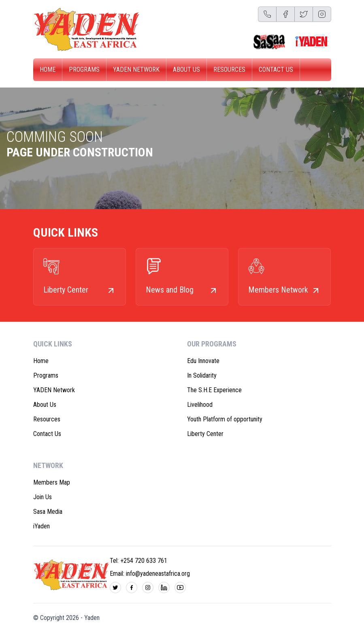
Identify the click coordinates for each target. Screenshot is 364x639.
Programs (84, 69)
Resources (229, 69)
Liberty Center (205, 434)
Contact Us (276, 69)
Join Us (43, 497)
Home (48, 69)
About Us (186, 69)
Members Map (52, 482)
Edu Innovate (203, 361)
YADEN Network (136, 69)
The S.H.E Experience (214, 390)
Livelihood (200, 405)
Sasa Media (48, 512)
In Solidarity (202, 375)
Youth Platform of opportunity (225, 419)
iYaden (42, 526)
